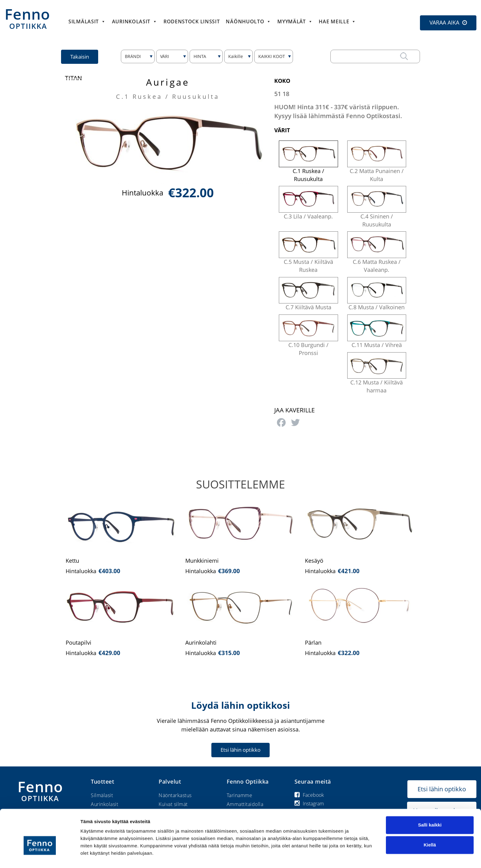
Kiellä (430, 831)
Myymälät (295, 21)
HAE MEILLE (337, 21)
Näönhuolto (248, 21)
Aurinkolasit (135, 21)
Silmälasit (87, 21)
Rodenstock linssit (192, 21)
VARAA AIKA (444, 22)
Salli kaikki (430, 811)
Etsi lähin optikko (240, 750)
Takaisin (80, 57)
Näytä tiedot (94, 856)
